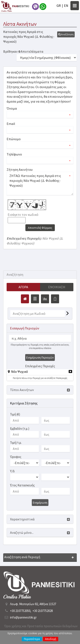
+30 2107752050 (20, 611)
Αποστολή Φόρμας (40, 228)
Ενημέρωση (40, 503)
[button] (66, 34)
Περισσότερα (32, 639)
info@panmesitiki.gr (23, 617)
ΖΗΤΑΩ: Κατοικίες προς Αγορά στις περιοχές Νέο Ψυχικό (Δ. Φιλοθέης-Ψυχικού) (40, 184)
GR (59, 6)
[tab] (40, 372)
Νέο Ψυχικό (20, 371)
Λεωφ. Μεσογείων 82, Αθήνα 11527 (33, 604)
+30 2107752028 (43, 611)
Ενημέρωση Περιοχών (40, 357)
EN (66, 6)
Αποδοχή (51, 639)
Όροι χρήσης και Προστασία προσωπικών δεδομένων (41, 626)
